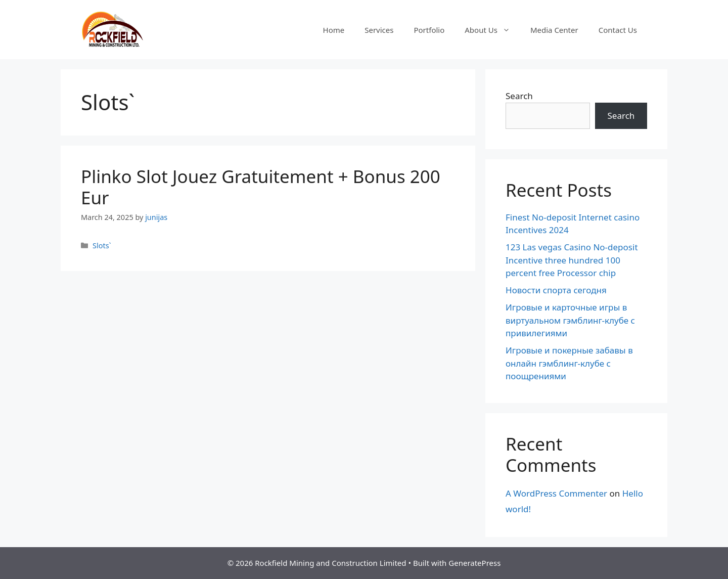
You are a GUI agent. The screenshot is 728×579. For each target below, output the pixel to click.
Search (519, 96)
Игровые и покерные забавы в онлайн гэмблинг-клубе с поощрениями (569, 363)
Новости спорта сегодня (556, 290)
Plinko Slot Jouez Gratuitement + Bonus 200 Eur (261, 187)
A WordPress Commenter (556, 493)
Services (379, 30)
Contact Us (618, 30)
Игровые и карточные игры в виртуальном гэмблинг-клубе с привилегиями (570, 320)
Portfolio (429, 30)
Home (334, 30)
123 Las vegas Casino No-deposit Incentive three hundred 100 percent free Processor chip (572, 260)
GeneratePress (474, 563)
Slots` (102, 246)
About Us (492, 30)
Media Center (554, 30)
